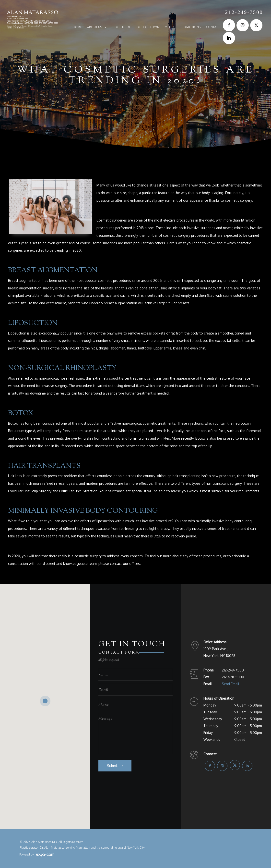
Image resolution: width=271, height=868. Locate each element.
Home (77, 27)
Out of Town (149, 27)
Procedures (122, 27)
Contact (213, 27)
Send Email (230, 684)
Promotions (190, 27)
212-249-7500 (244, 12)
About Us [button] (97, 27)
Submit (112, 766)
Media (170, 27)
